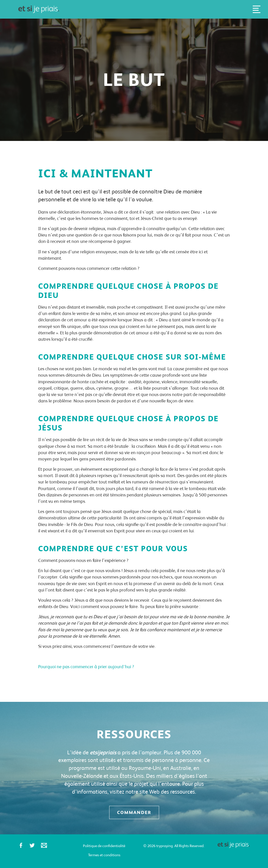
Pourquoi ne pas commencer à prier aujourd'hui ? (86, 667)
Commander (134, 812)
